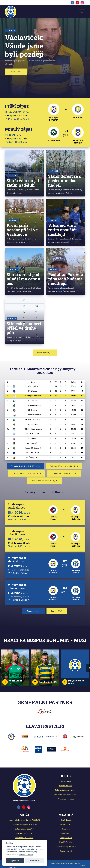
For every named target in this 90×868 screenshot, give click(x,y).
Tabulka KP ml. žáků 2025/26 (45, 481)
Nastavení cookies (26, 854)
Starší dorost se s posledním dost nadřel (65, 181)
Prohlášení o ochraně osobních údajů (65, 863)
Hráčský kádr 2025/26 (24, 833)
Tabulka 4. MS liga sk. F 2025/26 (25, 466)
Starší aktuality (45, 353)
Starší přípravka (66, 838)
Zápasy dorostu (34, 611)
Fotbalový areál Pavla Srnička (66, 794)
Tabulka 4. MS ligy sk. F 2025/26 (24, 824)
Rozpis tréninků (66, 851)
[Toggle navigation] (82, 12)
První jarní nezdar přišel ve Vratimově (22, 230)
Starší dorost (66, 820)
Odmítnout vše (34, 861)
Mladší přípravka (66, 842)
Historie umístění (66, 786)
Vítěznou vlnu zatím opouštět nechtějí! (62, 230)
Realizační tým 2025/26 (24, 838)
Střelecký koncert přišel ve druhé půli (24, 328)
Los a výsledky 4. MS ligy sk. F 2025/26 (24, 820)
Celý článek (16, 72)
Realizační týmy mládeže (66, 846)
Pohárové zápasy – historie (66, 790)
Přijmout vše (15, 861)
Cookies (82, 866)
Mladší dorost (66, 824)
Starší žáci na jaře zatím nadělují (24, 183)
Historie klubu (66, 781)
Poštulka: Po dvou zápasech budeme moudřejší (66, 279)
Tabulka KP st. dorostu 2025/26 (64, 466)
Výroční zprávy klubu (66, 799)
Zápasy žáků (57, 611)
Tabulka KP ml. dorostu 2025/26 (27, 473)
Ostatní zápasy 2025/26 (24, 829)
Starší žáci (66, 829)
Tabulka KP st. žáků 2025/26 (64, 473)
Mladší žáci (66, 833)
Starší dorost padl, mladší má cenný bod (24, 279)
